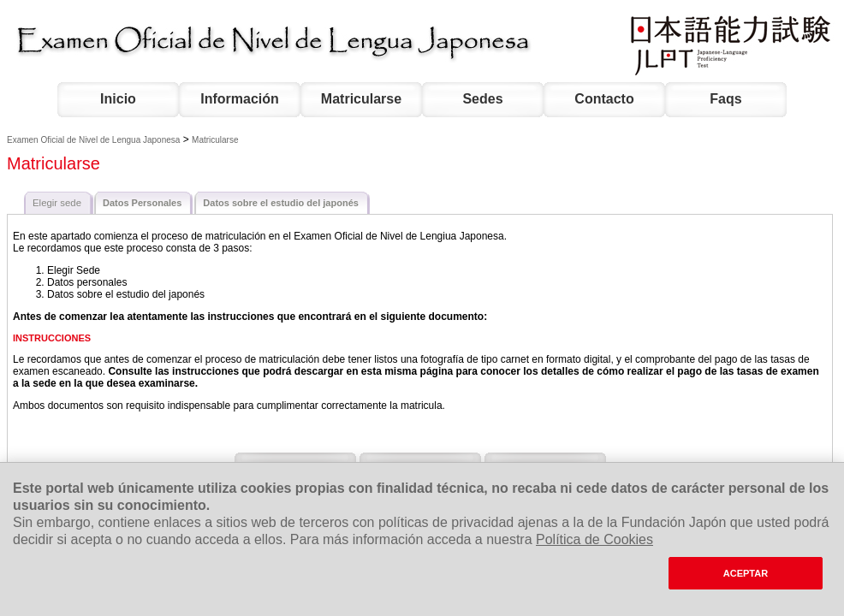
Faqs (725, 99)
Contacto (604, 99)
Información (240, 99)
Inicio (118, 99)
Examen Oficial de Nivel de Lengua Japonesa (93, 140)
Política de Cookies (594, 539)
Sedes (482, 99)
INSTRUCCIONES (52, 338)
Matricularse (361, 99)
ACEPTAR (746, 573)
